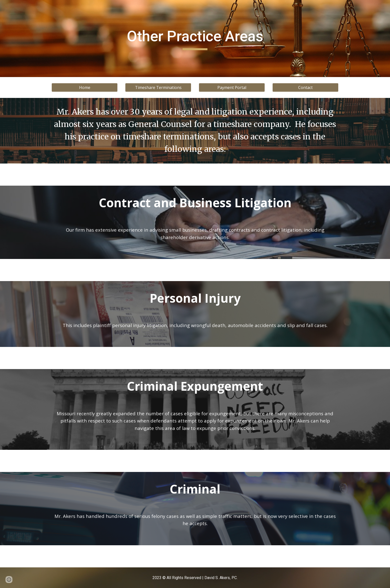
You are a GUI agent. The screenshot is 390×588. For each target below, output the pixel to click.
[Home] (85, 87)
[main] (195, 39)
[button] (9, 580)
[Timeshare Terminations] (158, 87)
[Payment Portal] (232, 87)
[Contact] (305, 87)
